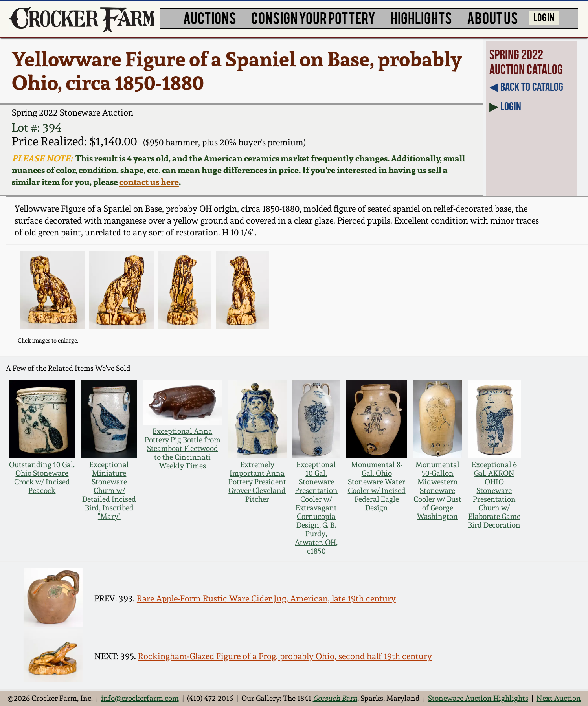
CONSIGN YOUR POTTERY (313, 17)
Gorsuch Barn (335, 698)
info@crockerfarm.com (140, 698)
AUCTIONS (210, 17)
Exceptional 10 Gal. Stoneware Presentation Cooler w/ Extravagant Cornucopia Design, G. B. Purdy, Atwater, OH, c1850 (316, 508)
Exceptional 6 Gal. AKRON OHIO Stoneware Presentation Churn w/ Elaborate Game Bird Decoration (494, 495)
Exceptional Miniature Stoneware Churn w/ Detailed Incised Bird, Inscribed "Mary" (109, 490)
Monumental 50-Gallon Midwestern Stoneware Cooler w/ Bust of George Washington (437, 490)
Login (511, 106)
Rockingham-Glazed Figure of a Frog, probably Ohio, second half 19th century (285, 656)
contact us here (149, 182)
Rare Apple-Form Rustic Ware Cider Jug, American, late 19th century (266, 598)
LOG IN (544, 17)
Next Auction (559, 698)
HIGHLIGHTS (421, 17)
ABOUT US (492, 17)
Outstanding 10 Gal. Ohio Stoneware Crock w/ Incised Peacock (42, 477)
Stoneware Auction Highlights (478, 698)
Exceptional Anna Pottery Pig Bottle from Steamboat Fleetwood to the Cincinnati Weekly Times (183, 448)
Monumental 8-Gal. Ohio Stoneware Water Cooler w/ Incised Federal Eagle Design (377, 486)
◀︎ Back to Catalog (526, 87)
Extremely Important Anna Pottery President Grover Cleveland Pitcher (257, 482)
